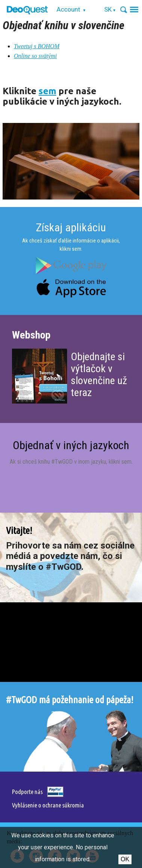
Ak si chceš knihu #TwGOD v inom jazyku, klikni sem (71, 462)
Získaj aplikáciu (71, 227)
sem (47, 91)
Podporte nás (27, 792)
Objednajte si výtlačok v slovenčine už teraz (99, 375)
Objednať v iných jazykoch (71, 445)
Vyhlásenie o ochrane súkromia (48, 805)
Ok (125, 859)
